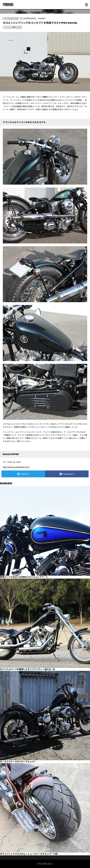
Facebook (67, 474)
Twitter (23, 474)
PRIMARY (42, 18)
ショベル (7, 27)
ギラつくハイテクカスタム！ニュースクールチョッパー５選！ (30, 854)
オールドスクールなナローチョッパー (18, 762)
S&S (19, 27)
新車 (14, 27)
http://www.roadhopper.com (16, 467)
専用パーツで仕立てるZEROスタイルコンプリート (24, 577)
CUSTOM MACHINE (11, 19)
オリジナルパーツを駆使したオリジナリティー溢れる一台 (27, 669)
